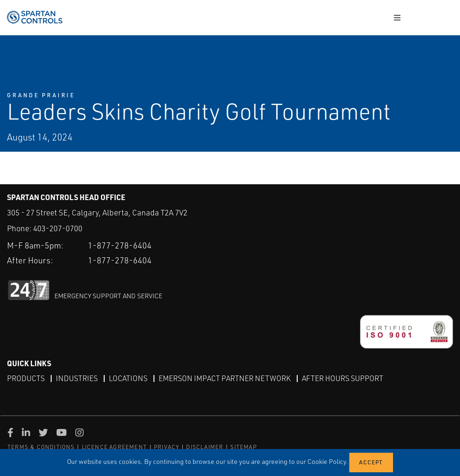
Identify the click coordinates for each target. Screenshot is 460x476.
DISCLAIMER (205, 447)
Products (26, 378)
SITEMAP (243, 447)
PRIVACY (167, 447)
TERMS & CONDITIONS (41, 447)
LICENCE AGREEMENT (114, 447)
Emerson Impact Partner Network (225, 378)
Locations (128, 378)
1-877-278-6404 (120, 245)
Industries (77, 378)
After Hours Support (343, 378)
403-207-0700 (58, 228)
